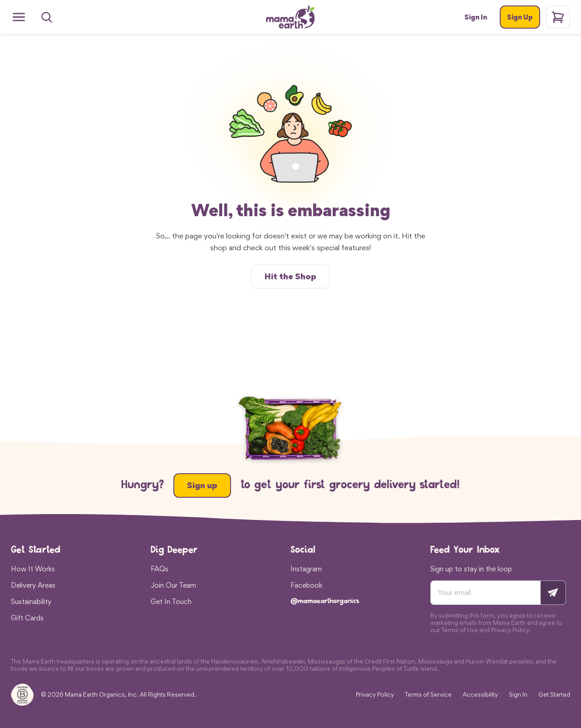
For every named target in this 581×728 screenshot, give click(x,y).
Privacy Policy (375, 695)
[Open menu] (19, 17)
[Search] (47, 17)
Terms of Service (428, 695)
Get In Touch (171, 601)
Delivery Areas (33, 585)
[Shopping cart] (558, 17)
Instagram (306, 569)
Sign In (518, 695)
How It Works (33, 569)
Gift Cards (27, 618)
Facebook (306, 585)
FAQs (160, 569)
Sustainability (31, 601)
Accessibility (480, 695)
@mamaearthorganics (325, 602)
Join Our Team (173, 585)
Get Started (554, 695)
